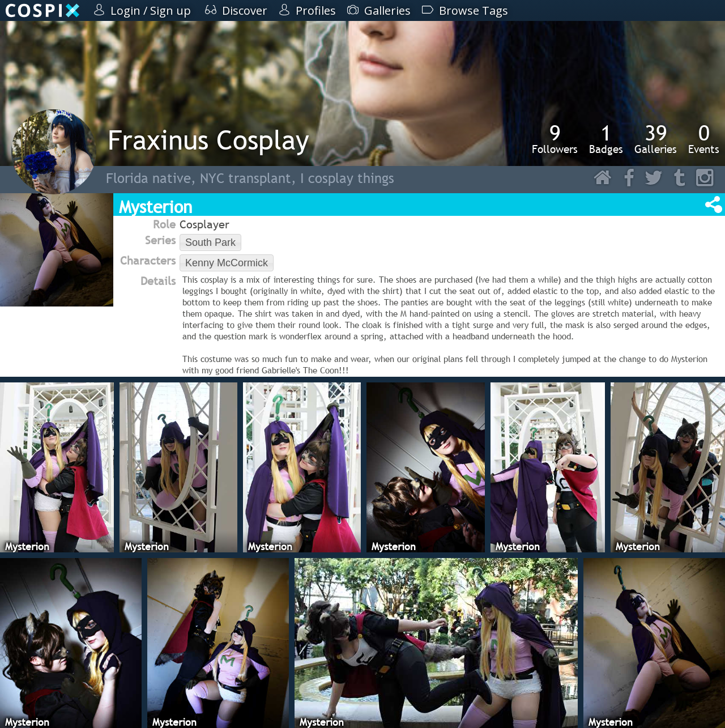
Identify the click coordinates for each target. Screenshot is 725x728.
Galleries (656, 139)
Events (704, 139)
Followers (555, 139)
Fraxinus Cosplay (208, 140)
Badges (606, 139)
